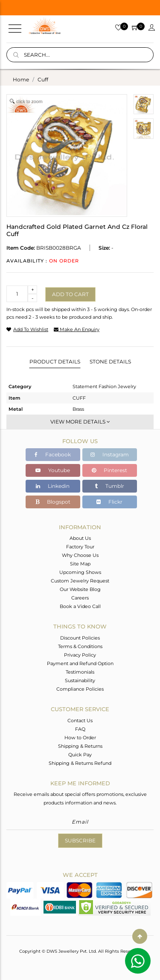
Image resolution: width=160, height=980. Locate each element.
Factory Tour (80, 547)
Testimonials (80, 672)
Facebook (53, 454)
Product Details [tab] (55, 362)
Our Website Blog (80, 589)
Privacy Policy (80, 655)
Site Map (80, 564)
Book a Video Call (80, 606)
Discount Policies (80, 638)
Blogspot (53, 502)
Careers (80, 598)
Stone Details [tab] (110, 362)
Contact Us (80, 721)
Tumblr (109, 486)
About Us (80, 538)
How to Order (80, 738)
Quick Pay (80, 755)
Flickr (109, 502)
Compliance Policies (80, 689)
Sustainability (80, 680)
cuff (43, 79)
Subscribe (80, 840)
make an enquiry (77, 329)
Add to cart (70, 294)
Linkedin (53, 486)
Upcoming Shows (80, 572)
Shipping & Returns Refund (80, 763)
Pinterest (109, 470)
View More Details (80, 422)
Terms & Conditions (80, 646)
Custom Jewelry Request (80, 581)
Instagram (110, 454)
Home (21, 79)
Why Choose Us (80, 555)
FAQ (80, 729)
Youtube (53, 470)
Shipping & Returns (80, 746)
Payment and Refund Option (80, 663)
